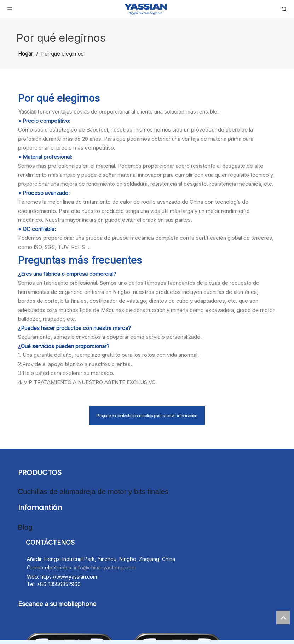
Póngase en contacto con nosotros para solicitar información (147, 416)
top (283, 617)
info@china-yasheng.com (105, 563)
